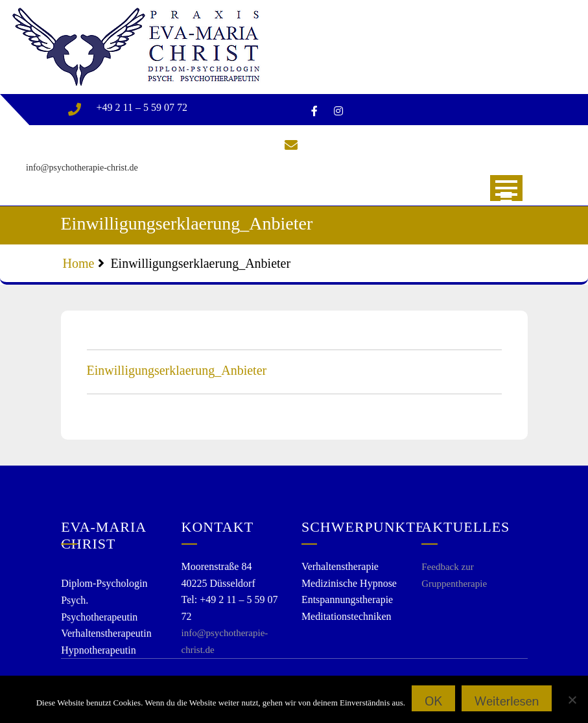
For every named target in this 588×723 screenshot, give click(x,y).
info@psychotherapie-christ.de (82, 168)
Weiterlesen (507, 701)
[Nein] (572, 700)
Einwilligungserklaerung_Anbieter (177, 370)
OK (433, 701)
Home (79, 263)
